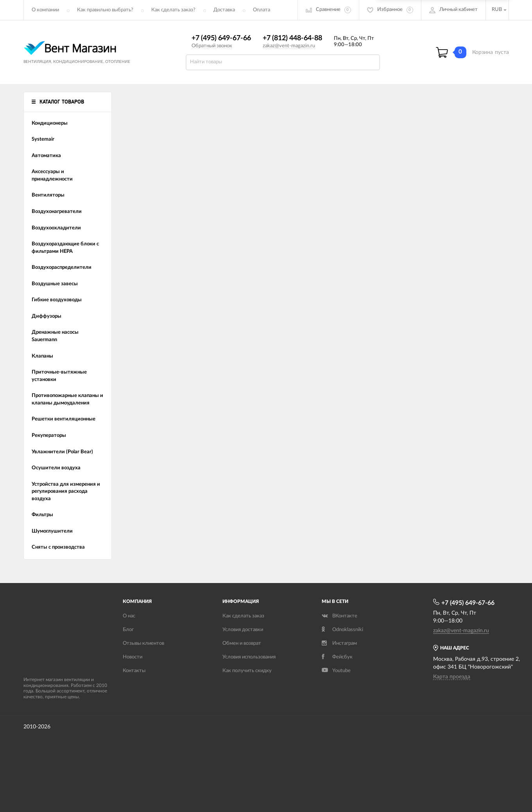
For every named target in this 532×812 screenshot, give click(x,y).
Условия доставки (243, 630)
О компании (45, 10)
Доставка (224, 10)
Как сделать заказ (243, 616)
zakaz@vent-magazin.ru (289, 46)
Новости (133, 657)
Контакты (134, 671)
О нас (129, 616)
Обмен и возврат (242, 643)
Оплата (262, 10)
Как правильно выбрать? (105, 10)
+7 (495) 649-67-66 (221, 38)
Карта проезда (452, 677)
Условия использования (249, 657)
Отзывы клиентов (143, 643)
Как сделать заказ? (173, 10)
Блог (128, 630)
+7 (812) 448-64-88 (292, 38)
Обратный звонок (212, 46)
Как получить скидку (247, 671)
